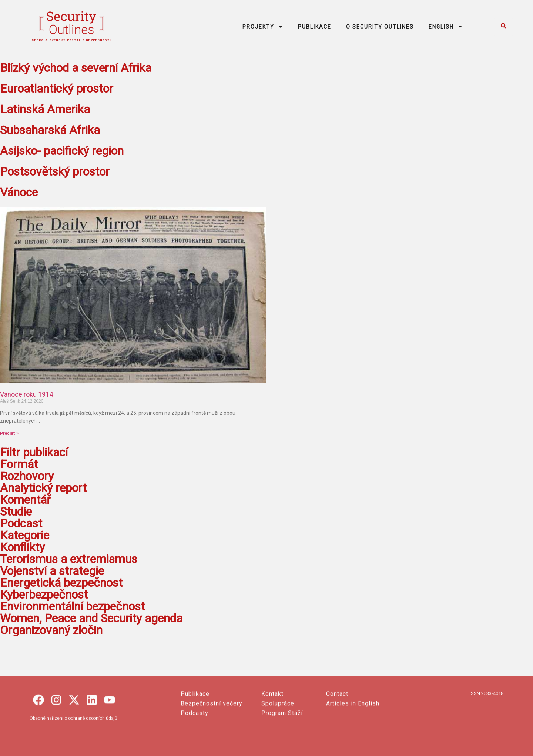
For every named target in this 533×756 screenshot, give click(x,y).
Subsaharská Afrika (50, 130)
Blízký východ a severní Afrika (76, 68)
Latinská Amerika (45, 109)
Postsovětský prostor (55, 171)
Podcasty (195, 750)
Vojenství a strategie (52, 571)
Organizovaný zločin (51, 630)
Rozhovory (27, 476)
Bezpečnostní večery (212, 740)
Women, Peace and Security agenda (91, 618)
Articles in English (353, 740)
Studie (16, 512)
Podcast (21, 523)
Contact (337, 731)
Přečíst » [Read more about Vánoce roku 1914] (9, 433)
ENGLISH (446, 27)
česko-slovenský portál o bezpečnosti (72, 40)
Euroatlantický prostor (57, 89)
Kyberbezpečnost (44, 595)
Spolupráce (278, 740)
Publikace (195, 731)
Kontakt (272, 731)
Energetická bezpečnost (61, 583)
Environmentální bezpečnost (72, 606)
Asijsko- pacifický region (62, 151)
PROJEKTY (263, 27)
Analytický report (43, 488)
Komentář (25, 500)
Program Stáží (282, 750)
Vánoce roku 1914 (26, 394)
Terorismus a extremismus (69, 559)
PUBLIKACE (315, 27)
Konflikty (22, 547)
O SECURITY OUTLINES (380, 27)
